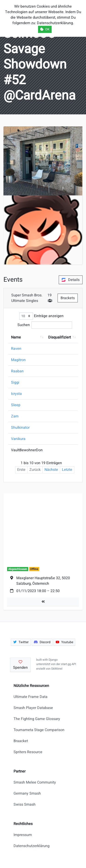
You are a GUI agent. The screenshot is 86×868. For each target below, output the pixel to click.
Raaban (17, 371)
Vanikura (18, 439)
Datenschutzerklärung (32, 846)
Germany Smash (27, 793)
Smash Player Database (33, 708)
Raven (16, 349)
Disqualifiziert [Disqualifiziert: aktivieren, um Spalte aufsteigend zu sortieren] (60, 337)
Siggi (15, 382)
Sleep (16, 405)
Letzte (67, 470)
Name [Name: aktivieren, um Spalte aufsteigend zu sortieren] (16, 337)
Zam (15, 416)
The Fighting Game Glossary (37, 719)
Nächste (51, 470)
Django (53, 660)
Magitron (18, 360)
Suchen (45, 325)
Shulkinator (20, 428)
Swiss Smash (25, 804)
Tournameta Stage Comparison (39, 730)
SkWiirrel (57, 669)
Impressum (23, 835)
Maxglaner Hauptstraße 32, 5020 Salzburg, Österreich (43, 581)
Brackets (68, 298)
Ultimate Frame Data (31, 697)
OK (45, 29)
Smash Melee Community (35, 782)
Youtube (64, 642)
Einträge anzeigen (41, 316)
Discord (42, 642)
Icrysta (16, 394)
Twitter (21, 642)
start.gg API (68, 664)
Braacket (21, 741)
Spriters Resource (28, 752)
